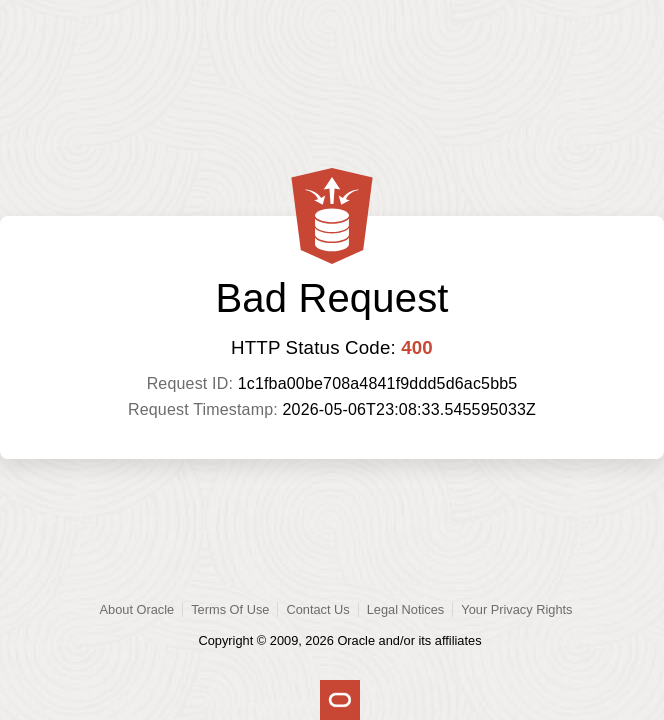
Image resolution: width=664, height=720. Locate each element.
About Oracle (137, 609)
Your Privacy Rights (516, 609)
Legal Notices (406, 609)
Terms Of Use (230, 609)
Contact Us (317, 609)
